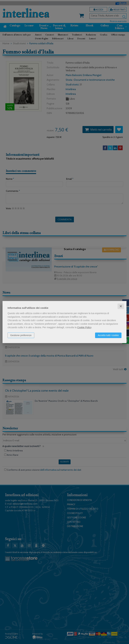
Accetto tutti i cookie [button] (108, 335)
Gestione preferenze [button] (21, 335)
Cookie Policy (84, 327)
